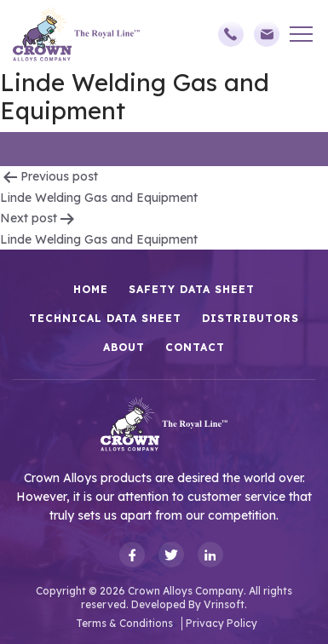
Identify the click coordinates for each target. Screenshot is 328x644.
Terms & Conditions (124, 623)
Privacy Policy (222, 623)
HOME (91, 289)
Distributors (250, 318)
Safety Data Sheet (192, 289)
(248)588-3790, (231, 34)
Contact (195, 347)
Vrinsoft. (225, 604)
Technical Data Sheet (105, 318)
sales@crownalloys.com (267, 34)
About (124, 347)
